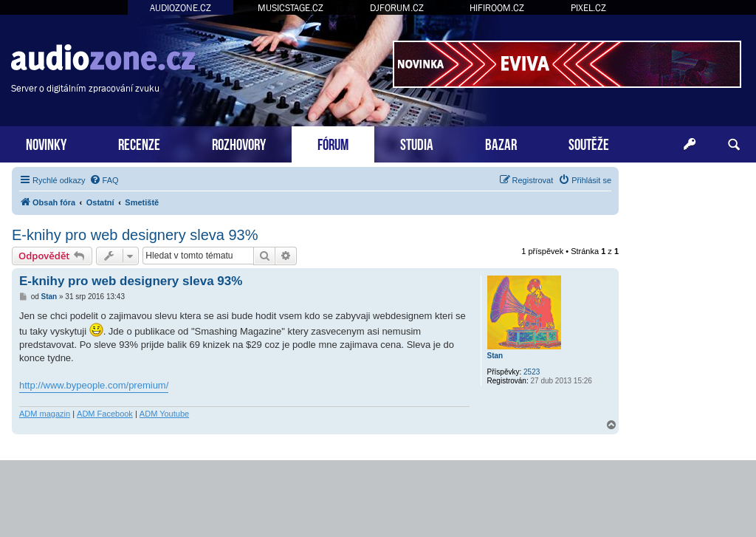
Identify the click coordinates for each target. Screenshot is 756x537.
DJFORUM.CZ (397, 8)
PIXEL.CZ (588, 8)
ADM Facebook (105, 414)
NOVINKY (46, 143)
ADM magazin (45, 414)
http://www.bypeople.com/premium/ (94, 385)
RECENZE (139, 143)
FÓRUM (333, 143)
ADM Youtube (164, 414)
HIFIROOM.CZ (497, 8)
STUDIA (417, 143)
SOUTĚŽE (589, 143)
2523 (532, 372)
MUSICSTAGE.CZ (291, 8)
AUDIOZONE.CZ (181, 8)
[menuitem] (104, 180)
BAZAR (501, 143)
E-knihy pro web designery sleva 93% (135, 235)
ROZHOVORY (239, 143)
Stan (495, 356)
